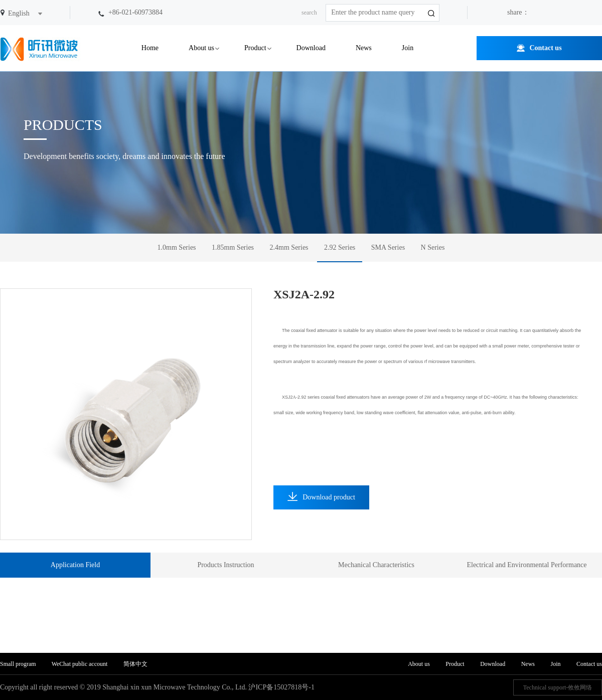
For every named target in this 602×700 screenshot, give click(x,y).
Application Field (75, 565)
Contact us (545, 48)
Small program (19, 664)
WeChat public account (80, 664)
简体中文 (135, 664)
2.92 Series (340, 247)
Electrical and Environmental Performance (526, 565)
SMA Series (388, 247)
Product (255, 48)
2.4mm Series (289, 247)
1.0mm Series (177, 247)
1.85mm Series (233, 247)
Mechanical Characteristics (376, 565)
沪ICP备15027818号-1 (281, 687)
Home (150, 48)
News (364, 48)
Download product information (321, 501)
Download (311, 48)
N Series (433, 247)
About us (201, 48)
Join (408, 48)
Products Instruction (225, 565)
